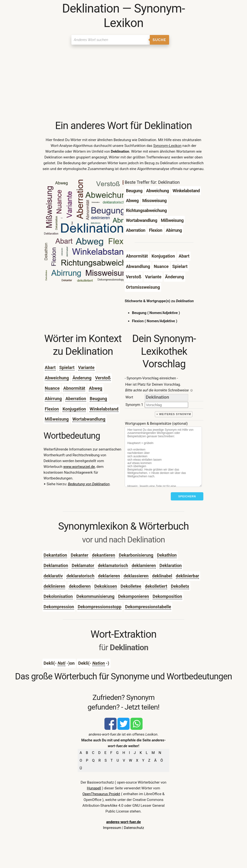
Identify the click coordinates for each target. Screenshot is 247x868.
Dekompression (59, 607)
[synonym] (166, 405)
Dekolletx (180, 586)
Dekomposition (167, 596)
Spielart (67, 367)
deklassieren (136, 576)
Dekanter (79, 555)
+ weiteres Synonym (174, 414)
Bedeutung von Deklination (89, 484)
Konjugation (74, 409)
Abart (50, 367)
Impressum (112, 828)
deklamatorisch (113, 565)
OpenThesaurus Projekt (101, 794)
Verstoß (103, 378)
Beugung (98, 399)
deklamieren (144, 565)
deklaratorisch (80, 576)
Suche (159, 40)
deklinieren (55, 586)
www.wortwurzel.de (79, 467)
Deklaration (171, 565)
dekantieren (103, 555)
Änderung (82, 378)
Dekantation (55, 555)
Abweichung (57, 378)
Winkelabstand (104, 409)
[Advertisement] (124, 83)
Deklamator (83, 565)
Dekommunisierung (96, 596)
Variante (86, 367)
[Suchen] (111, 40)
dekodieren (80, 586)
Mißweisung (57, 419)
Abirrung (53, 399)
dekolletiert (156, 586)
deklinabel (162, 576)
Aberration (76, 399)
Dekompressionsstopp (99, 607)
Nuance (52, 388)
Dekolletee (131, 586)
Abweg (95, 388)
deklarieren (109, 576)
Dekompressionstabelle (148, 607)
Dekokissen (106, 586)
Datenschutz (134, 828)
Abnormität (74, 388)
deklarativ (53, 576)
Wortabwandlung (89, 419)
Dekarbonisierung (136, 555)
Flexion (52, 409)
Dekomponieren (134, 596)
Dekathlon (167, 555)
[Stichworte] (163, 457)
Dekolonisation (58, 596)
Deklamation (56, 565)
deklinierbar (188, 576)
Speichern (187, 496)
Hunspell (94, 788)
